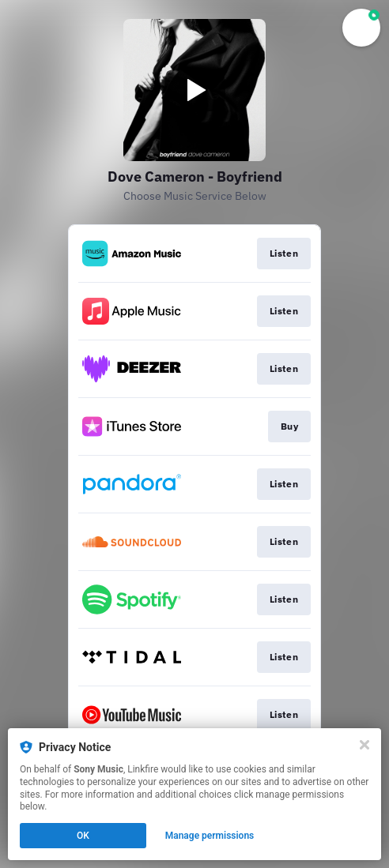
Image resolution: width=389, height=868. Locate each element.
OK (83, 836)
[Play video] (194, 90)
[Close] (364, 745)
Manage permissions (210, 836)
